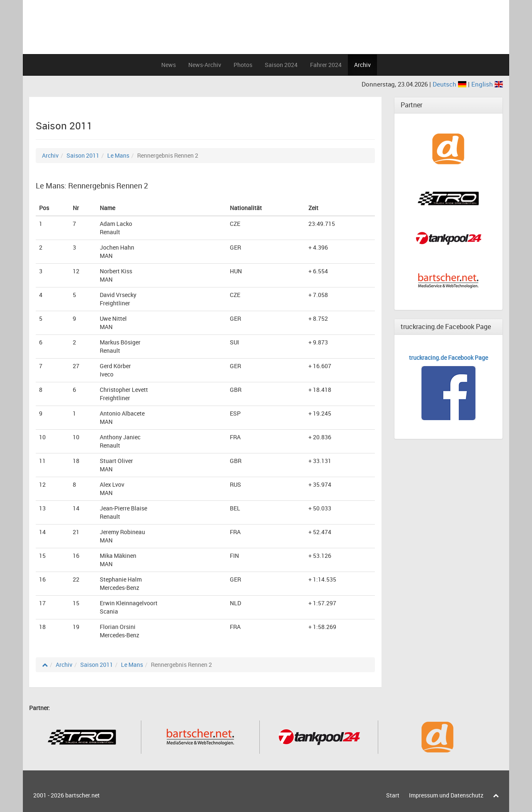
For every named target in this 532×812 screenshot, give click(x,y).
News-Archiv (205, 65)
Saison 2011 (83, 155)
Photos (243, 65)
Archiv (362, 65)
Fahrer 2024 (326, 65)
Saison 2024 (281, 65)
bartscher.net (83, 795)
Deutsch (450, 84)
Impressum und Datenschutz (446, 795)
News (169, 65)
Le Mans (118, 155)
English (487, 84)
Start (393, 795)
